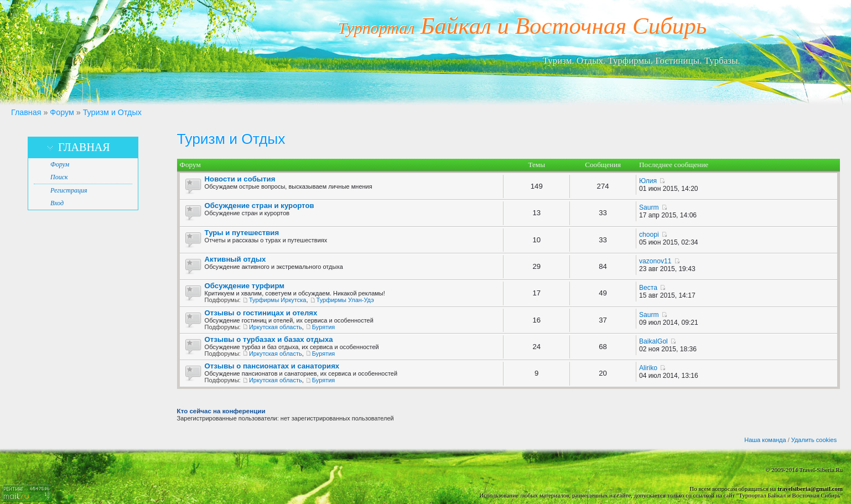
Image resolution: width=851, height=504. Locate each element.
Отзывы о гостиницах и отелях (261, 313)
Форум (62, 112)
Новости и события (240, 179)
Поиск (59, 177)
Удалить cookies (814, 440)
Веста (648, 288)
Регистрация (69, 190)
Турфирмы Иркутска (277, 300)
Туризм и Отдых (112, 112)
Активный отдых (235, 259)
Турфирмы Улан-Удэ (345, 300)
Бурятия (323, 327)
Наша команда (765, 440)
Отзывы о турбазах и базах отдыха (269, 339)
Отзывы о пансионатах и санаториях (272, 366)
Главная (26, 112)
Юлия (648, 181)
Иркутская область (276, 327)
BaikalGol (653, 341)
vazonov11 (655, 261)
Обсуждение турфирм (245, 286)
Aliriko (648, 368)
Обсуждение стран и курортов (260, 206)
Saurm (649, 207)
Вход (57, 203)
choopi (649, 235)
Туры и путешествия (242, 233)
